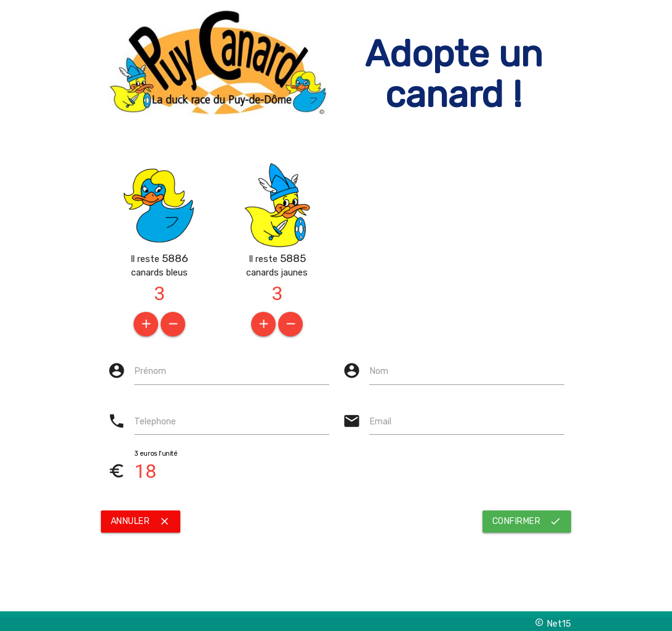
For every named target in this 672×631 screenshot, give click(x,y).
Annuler (141, 522)
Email (380, 421)
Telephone (155, 421)
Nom (379, 371)
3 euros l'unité (156, 454)
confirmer (527, 522)
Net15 (553, 623)
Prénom (150, 371)
